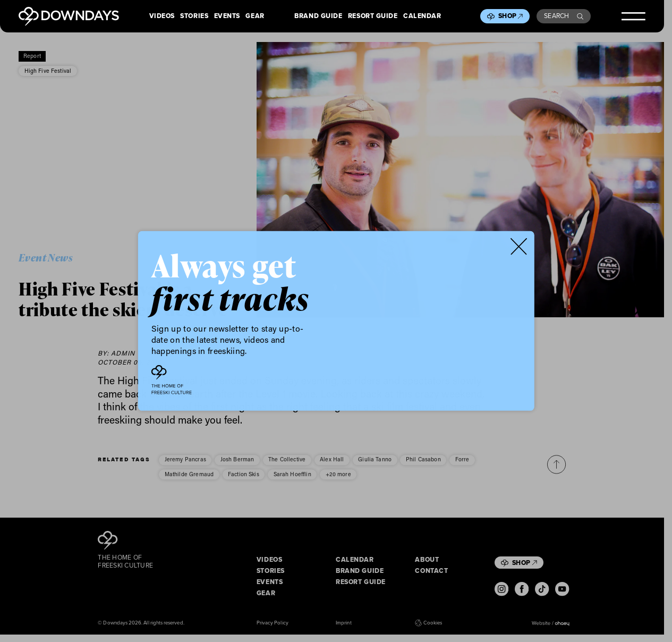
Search (564, 16)
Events (227, 16)
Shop (511, 16)
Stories (194, 16)
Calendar (422, 16)
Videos (162, 16)
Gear (255, 16)
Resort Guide (373, 16)
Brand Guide (318, 16)
